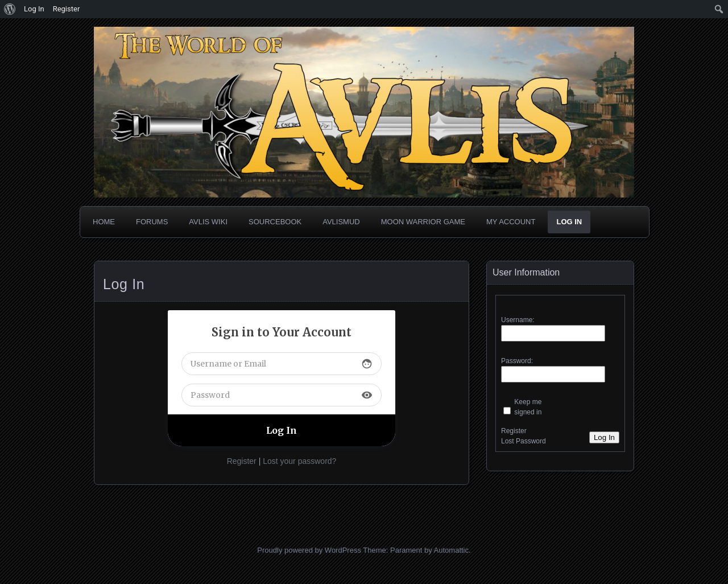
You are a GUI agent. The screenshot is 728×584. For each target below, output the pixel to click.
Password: (517, 361)
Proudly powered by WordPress (309, 550)
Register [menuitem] (67, 9)
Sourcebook (275, 222)
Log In (569, 222)
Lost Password (524, 441)
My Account (511, 222)
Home (104, 222)
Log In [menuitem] (34, 9)
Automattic (451, 550)
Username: (518, 320)
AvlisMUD (341, 222)
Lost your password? (299, 461)
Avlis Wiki (208, 222)
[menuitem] (10, 9)
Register (242, 461)
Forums (152, 222)
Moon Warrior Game (423, 222)
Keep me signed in (528, 407)
